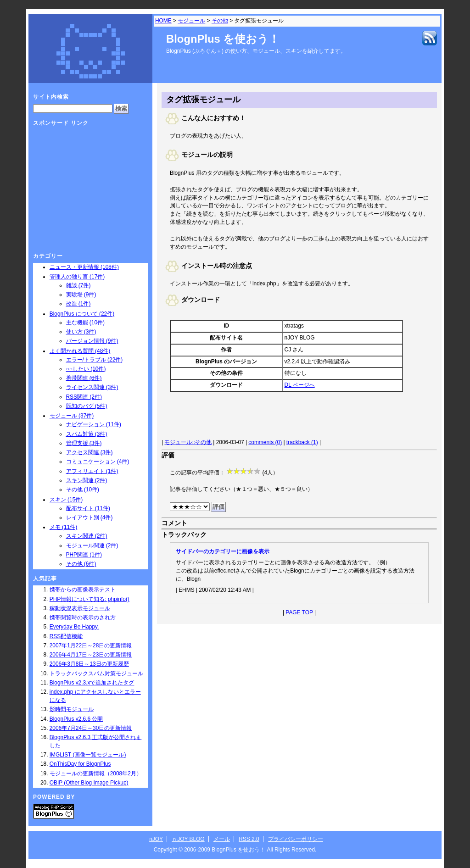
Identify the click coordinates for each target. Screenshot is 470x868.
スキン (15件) (66, 500)
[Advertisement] (274, 417)
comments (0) (265, 442)
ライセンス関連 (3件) (92, 387)
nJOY (156, 839)
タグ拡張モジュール (203, 100)
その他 (220, 21)
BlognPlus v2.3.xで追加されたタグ (92, 683)
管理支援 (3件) (84, 443)
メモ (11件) (63, 527)
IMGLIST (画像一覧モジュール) (88, 755)
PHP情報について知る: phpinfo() (90, 599)
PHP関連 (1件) (84, 555)
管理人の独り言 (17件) (77, 277)
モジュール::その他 (188, 442)
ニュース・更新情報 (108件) (84, 267)
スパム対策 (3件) (87, 434)
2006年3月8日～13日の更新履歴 (89, 664)
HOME (163, 21)
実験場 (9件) (81, 295)
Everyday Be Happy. (74, 627)
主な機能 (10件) (85, 323)
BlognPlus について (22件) (82, 314)
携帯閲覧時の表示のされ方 (83, 618)
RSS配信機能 (66, 636)
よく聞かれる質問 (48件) (80, 351)
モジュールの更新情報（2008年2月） (96, 773)
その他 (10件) (83, 490)
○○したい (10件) (86, 369)
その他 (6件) (81, 564)
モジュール (191, 21)
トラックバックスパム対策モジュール (96, 673)
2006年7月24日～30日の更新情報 (91, 728)
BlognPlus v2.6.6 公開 (76, 719)
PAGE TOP (299, 612)
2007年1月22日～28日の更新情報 (91, 645)
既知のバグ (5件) (87, 406)
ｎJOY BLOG (188, 839)
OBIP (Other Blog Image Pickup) (89, 783)
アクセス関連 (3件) (90, 452)
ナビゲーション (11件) (94, 424)
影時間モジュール (72, 709)
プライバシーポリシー (296, 839)
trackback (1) (302, 442)
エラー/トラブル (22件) (95, 360)
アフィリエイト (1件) (92, 471)
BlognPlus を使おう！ (223, 39)
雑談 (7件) (78, 285)
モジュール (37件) (72, 416)
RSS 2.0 (249, 839)
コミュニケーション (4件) (98, 462)
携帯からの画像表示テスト (83, 590)
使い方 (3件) (81, 332)
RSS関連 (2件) (84, 397)
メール (222, 839)
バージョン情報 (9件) (92, 341)
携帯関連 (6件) (84, 378)
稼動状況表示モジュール (80, 608)
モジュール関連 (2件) (92, 545)
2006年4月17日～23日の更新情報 (91, 655)
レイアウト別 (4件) (90, 517)
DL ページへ (300, 385)
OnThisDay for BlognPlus (80, 764)
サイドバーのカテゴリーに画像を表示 (223, 551)
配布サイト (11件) (88, 508)
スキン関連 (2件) (87, 480)
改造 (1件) (78, 304)
